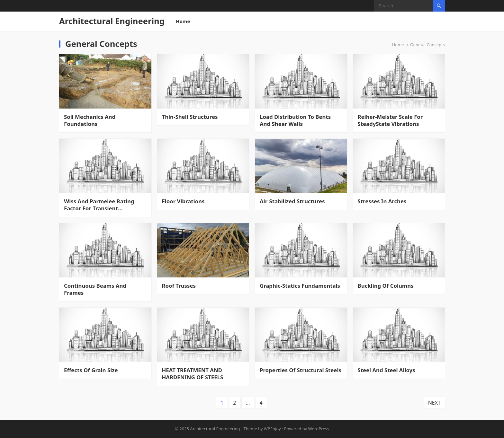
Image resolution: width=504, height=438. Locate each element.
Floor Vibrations (183, 201)
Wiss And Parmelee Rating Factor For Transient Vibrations (99, 205)
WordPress (319, 429)
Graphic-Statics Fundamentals (300, 286)
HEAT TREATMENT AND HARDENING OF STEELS (193, 374)
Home (183, 21)
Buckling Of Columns (386, 286)
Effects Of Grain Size (91, 370)
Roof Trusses (179, 286)
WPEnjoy (272, 429)
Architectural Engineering (112, 21)
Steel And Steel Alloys (387, 370)
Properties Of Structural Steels (301, 370)
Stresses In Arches (382, 201)
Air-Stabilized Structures (292, 201)
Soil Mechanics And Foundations (90, 120)
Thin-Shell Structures (190, 117)
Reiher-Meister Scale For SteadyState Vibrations (390, 120)
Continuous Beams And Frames (95, 289)
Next (434, 403)
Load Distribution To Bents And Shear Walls (295, 120)
